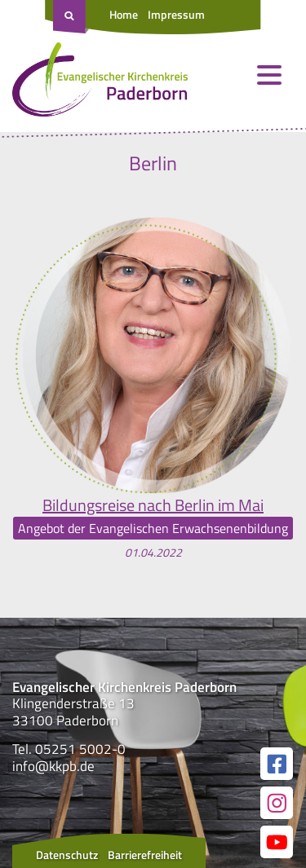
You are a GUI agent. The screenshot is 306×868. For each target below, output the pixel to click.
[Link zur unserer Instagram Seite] (277, 803)
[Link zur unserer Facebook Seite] (277, 764)
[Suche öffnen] (71, 17)
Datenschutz (67, 855)
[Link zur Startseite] (100, 83)
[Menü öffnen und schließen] (269, 75)
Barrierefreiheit (145, 855)
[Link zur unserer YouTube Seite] (277, 842)
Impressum (176, 14)
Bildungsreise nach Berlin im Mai (153, 505)
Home (124, 14)
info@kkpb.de (53, 766)
